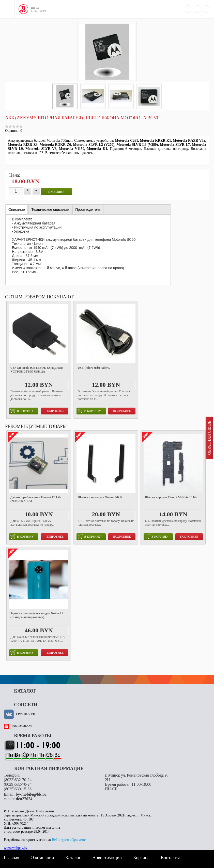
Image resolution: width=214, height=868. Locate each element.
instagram (22, 726)
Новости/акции (107, 858)
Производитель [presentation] (88, 210)
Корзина (141, 858)
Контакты (170, 858)
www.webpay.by (16, 848)
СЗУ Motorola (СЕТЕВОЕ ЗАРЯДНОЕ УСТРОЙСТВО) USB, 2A (37, 370)
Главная (11, 858)
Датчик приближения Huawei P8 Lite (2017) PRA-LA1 (36, 499)
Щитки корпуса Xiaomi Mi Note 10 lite (171, 497)
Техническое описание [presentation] (50, 210)
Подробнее (55, 411)
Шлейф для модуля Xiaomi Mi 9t (100, 497)
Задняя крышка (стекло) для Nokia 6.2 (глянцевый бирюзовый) (37, 615)
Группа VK (26, 714)
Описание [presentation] (17, 210)
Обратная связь (209, 438)
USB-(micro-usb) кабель (94, 368)
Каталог (73, 858)
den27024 (24, 799)
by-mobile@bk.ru (31, 794)
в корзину (56, 192)
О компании (42, 858)
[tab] (17, 210)
